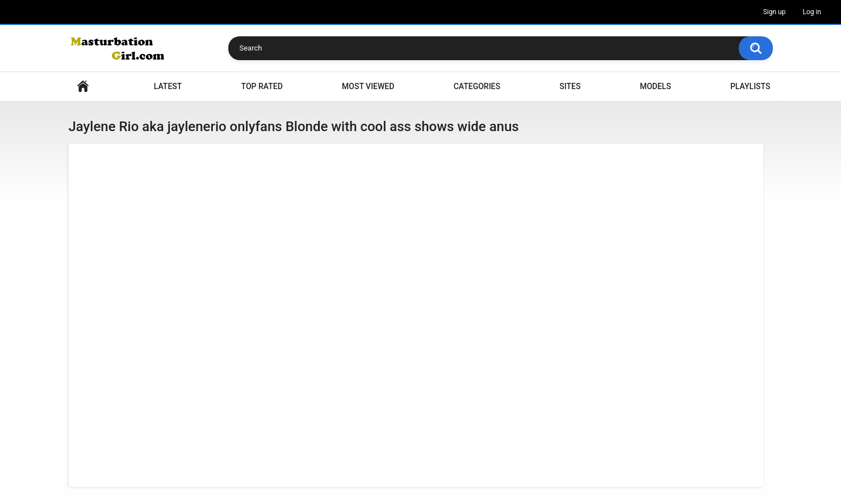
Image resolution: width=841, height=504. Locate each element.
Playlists (750, 86)
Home (83, 87)
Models (656, 86)
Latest (168, 86)
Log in (812, 12)
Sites (570, 86)
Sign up (775, 12)
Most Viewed (368, 86)
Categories (477, 86)
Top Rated (262, 86)
